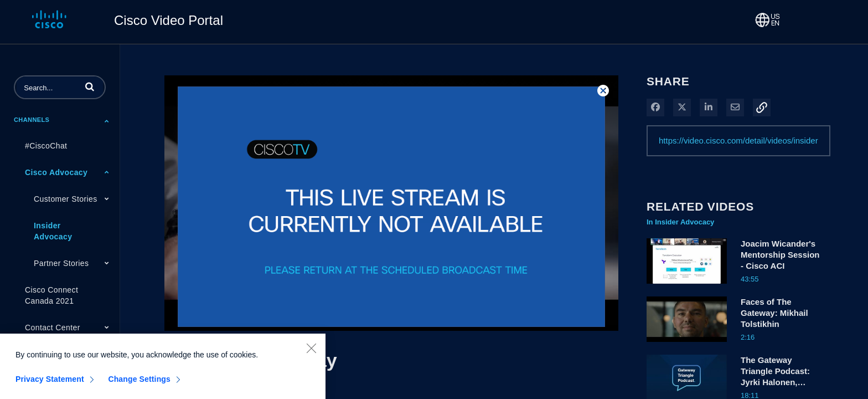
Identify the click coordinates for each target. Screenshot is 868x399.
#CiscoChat (46, 146)
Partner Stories (61, 263)
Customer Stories (66, 199)
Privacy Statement (50, 383)
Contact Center (53, 328)
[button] (90, 86)
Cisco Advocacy (56, 172)
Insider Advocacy (53, 231)
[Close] (311, 352)
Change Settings (139, 383)
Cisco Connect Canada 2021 (51, 295)
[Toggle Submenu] (107, 121)
